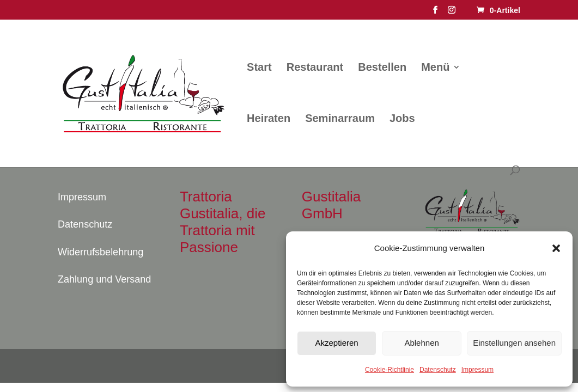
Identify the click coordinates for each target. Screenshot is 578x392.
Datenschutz (438, 370)
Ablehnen (421, 343)
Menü (435, 68)
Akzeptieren (336, 343)
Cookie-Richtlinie (390, 370)
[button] (556, 248)
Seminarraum (340, 119)
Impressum (477, 370)
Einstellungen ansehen (514, 343)
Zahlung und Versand (104, 279)
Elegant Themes (115, 366)
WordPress (193, 366)
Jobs (402, 119)
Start (259, 68)
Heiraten (269, 119)
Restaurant (315, 68)
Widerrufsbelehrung (101, 252)
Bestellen (382, 68)
